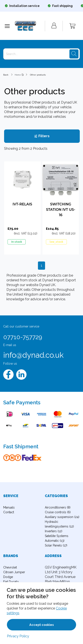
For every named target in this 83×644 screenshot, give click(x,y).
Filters (42, 136)
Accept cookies (41, 625)
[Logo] (30, 26)
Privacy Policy (18, 636)
